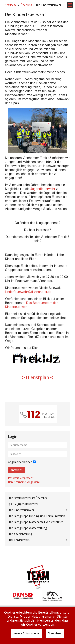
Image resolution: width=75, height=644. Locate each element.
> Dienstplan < (37, 378)
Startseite (11, 5)
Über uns (26, 5)
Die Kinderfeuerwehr (22, 510)
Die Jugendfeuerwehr (24, 504)
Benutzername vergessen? (24, 482)
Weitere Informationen (27, 633)
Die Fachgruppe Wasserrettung (28, 528)
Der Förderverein (19, 540)
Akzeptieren (55, 633)
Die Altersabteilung (21, 534)
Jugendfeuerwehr (43, 189)
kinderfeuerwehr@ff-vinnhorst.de (28, 292)
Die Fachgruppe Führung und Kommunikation (37, 516)
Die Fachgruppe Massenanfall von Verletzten (36, 522)
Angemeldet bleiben (20, 462)
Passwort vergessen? (21, 478)
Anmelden (16, 470)
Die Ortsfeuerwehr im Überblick (28, 498)
